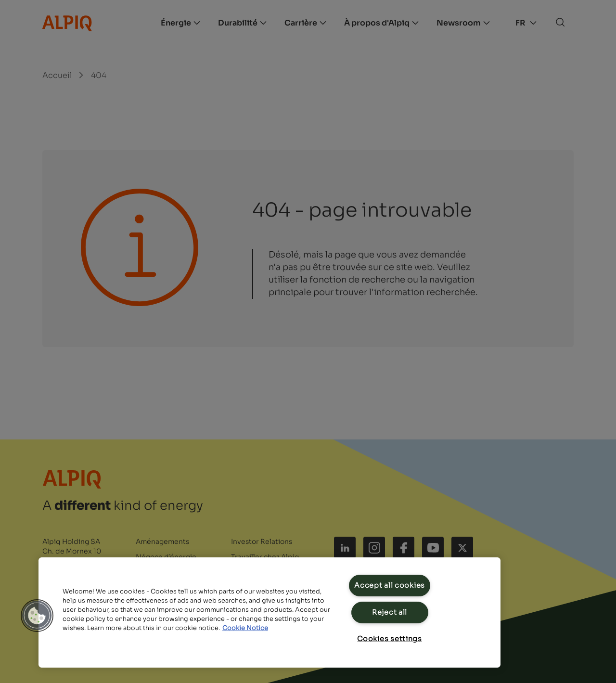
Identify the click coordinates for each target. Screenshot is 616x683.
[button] (37, 616)
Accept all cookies (390, 585)
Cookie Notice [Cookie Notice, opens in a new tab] (245, 628)
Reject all (390, 612)
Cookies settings (390, 639)
